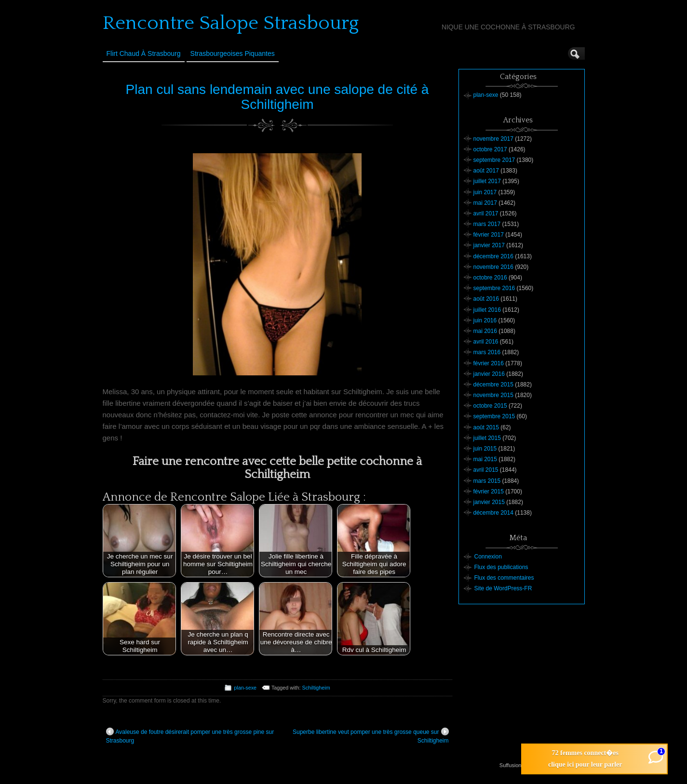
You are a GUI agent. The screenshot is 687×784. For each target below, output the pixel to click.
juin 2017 (485, 192)
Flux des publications (501, 567)
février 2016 (489, 363)
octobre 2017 (490, 149)
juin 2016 (485, 320)
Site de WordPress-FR (503, 588)
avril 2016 (486, 342)
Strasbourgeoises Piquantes (233, 53)
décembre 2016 (493, 256)
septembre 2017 (494, 160)
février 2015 (489, 492)
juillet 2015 (487, 438)
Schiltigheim (316, 688)
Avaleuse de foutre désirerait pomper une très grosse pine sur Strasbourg (190, 736)
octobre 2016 (490, 278)
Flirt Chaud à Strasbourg (144, 53)
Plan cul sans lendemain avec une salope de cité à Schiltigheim (277, 97)
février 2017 (489, 235)
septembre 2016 (494, 288)
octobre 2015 (490, 406)
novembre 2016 (493, 267)
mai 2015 (485, 459)
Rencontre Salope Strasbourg (231, 23)
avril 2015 (486, 470)
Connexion (488, 557)
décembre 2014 (493, 513)
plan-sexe (245, 688)
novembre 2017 (493, 139)
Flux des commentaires (504, 578)
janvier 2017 (489, 245)
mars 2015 (487, 481)
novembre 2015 (493, 395)
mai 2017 (485, 203)
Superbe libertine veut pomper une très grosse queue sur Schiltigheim (371, 736)
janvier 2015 (489, 502)
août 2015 (486, 427)
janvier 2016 (489, 374)
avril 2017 (486, 213)
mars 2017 (487, 224)
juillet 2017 (487, 181)
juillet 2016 (487, 310)
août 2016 (486, 299)
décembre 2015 (493, 385)
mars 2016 (487, 352)
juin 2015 (485, 449)
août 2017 (486, 171)
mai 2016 (485, 331)
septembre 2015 (494, 416)
